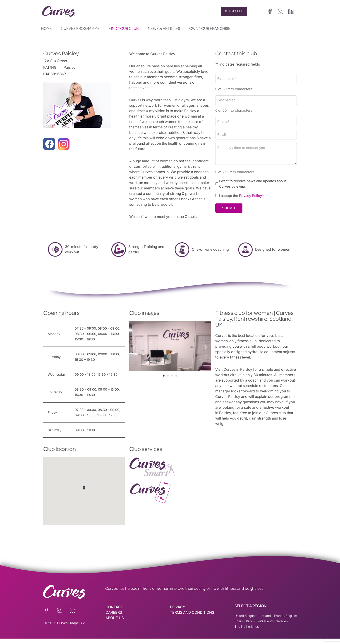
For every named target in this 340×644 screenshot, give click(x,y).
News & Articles (164, 29)
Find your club (124, 29)
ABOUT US (115, 623)
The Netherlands (247, 632)
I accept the (242, 196)
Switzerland (264, 626)
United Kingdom (246, 621)
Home (46, 29)
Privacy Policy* (252, 196)
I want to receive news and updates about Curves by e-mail (253, 183)
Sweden (282, 626)
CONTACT (114, 613)
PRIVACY (178, 613)
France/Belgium (286, 621)
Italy (249, 626)
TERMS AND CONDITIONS (193, 618)
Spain (239, 626)
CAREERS (114, 618)
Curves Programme (80, 29)
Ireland (266, 621)
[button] (134, 347)
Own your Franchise (210, 29)
